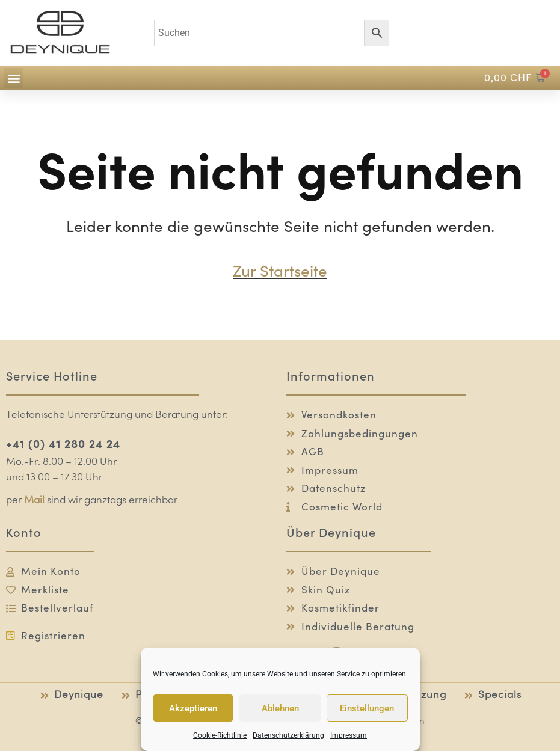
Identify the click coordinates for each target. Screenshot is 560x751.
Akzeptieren (193, 708)
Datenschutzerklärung (288, 735)
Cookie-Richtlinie (220, 735)
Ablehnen (280, 708)
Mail (34, 501)
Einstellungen (367, 708)
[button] (14, 78)
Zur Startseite (280, 271)
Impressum (349, 735)
